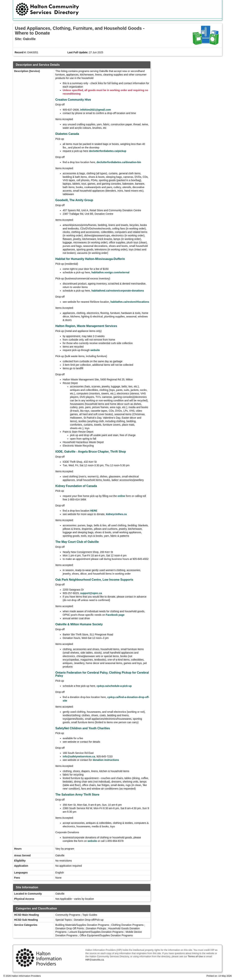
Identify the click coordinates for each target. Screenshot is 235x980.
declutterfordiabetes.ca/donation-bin (119, 162)
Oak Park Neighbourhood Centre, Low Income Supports (94, 580)
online (121, 496)
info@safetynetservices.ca (79, 756)
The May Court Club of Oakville (77, 542)
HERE (94, 511)
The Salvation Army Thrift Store (77, 795)
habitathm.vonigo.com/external (110, 272)
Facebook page (115, 615)
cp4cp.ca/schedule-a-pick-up (114, 686)
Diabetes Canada (67, 134)
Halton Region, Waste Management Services (86, 326)
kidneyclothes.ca (116, 514)
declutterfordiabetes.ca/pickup (108, 151)
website (95, 350)
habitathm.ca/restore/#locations (130, 302)
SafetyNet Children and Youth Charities (83, 728)
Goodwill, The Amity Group (74, 200)
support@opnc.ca (91, 593)
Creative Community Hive (73, 100)
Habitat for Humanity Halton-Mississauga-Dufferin (90, 259)
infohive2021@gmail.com (95, 110)
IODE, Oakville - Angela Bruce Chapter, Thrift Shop (91, 452)
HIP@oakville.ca (95, 960)
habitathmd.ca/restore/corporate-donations (118, 291)
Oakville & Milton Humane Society (79, 624)
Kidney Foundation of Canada (76, 486)
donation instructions (106, 760)
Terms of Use (195, 956)
